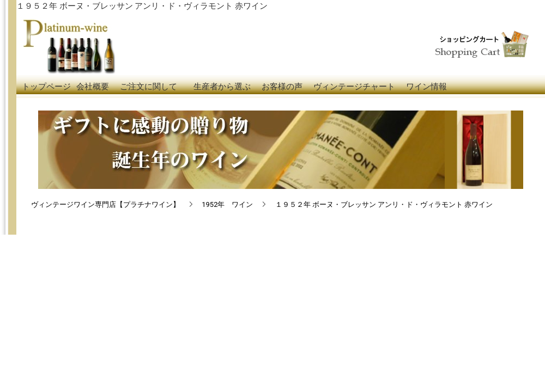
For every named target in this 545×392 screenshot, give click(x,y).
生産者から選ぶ (222, 87)
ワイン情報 (426, 87)
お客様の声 (282, 87)
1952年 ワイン (227, 204)
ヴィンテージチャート (354, 87)
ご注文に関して (149, 87)
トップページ (46, 87)
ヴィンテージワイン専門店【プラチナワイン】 (105, 204)
